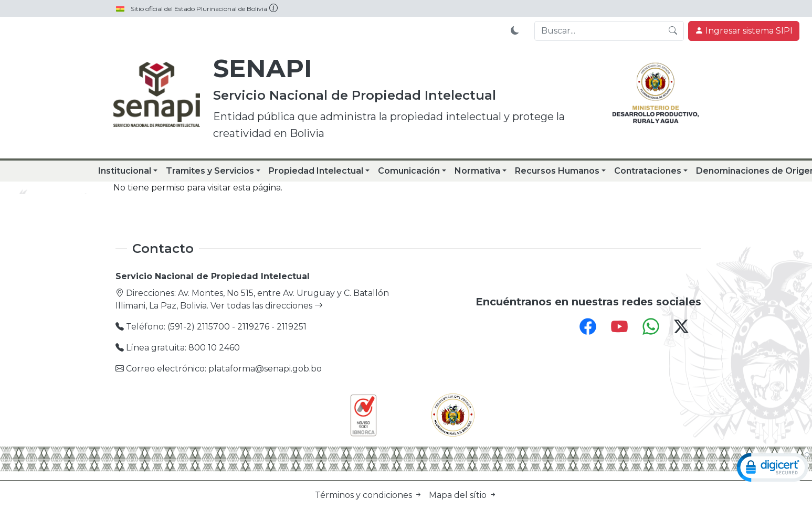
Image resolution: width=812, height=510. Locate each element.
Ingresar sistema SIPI (744, 31)
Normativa (477, 171)
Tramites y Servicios (210, 171)
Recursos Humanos (557, 171)
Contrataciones (648, 171)
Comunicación (409, 171)
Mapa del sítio (463, 495)
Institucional (125, 171)
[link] (773, 470)
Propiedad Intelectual (316, 171)
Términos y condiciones (370, 495)
